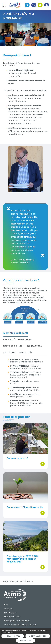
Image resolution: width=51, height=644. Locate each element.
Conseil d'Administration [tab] (18, 339)
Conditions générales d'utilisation (20, 625)
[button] (34, 5)
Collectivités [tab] (34, 346)
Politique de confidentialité (17, 621)
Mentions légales (12, 617)
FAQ (6, 605)
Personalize (26, 640)
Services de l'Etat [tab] (13, 346)
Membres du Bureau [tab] (16, 333)
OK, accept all (13, 636)
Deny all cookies (38, 636)
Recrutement (10, 613)
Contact (9, 609)
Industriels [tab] (9, 352)
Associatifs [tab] (26, 352)
